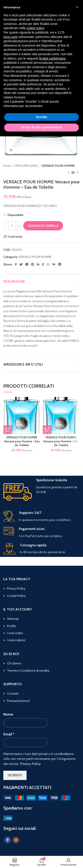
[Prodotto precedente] (69, 173)
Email (9, 734)
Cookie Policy (16, 596)
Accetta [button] (41, 117)
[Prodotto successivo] (77, 173)
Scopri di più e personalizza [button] (41, 127)
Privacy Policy (16, 588)
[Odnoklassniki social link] (43, 264)
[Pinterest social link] (33, 264)
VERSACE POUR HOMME (58, 166)
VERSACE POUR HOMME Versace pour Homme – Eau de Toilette (22, 441)
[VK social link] (54, 264)
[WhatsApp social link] (48, 264)
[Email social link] (27, 264)
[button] (8, 430)
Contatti (13, 693)
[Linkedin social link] (38, 264)
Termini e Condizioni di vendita (28, 671)
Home (8, 166)
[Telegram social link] (60, 264)
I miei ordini (15, 633)
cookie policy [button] (35, 28)
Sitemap (13, 619)
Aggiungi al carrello (43, 226)
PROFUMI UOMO (27, 166)
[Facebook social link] (16, 264)
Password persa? (18, 701)
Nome (8, 714)
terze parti (10, 37)
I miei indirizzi (16, 640)
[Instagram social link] (16, 840)
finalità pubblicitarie (52, 58)
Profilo (12, 626)
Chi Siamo (14, 663)
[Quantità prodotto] (12, 226)
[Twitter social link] (21, 264)
